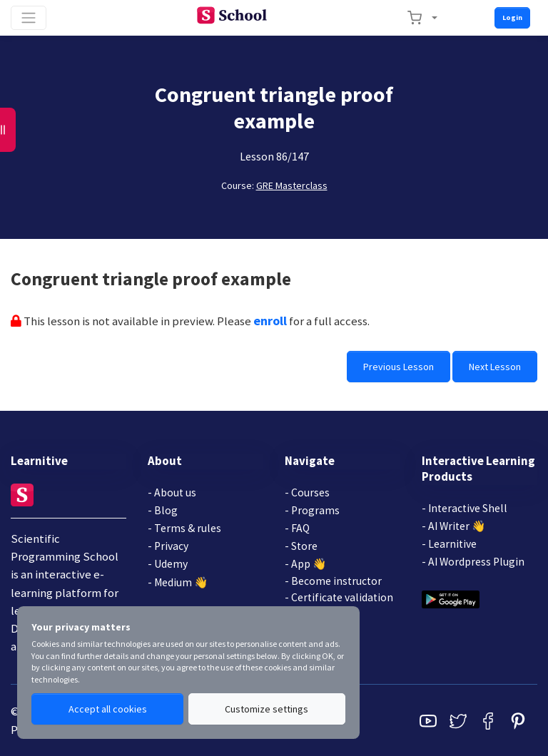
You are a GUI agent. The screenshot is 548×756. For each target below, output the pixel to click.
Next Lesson (495, 367)
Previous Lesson (399, 367)
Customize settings (267, 709)
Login (512, 17)
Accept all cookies (108, 709)
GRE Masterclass (292, 185)
